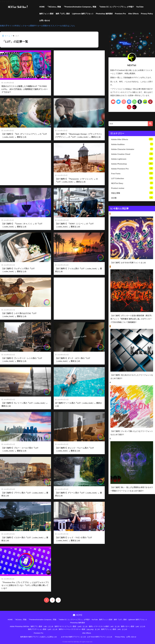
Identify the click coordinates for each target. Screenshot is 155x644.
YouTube (140, 7)
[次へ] (58, 600)
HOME (42, 7)
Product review (132, 190)
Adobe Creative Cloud (132, 154)
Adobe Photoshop (132, 164)
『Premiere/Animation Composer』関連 (80, 7)
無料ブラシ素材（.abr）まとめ (42, 626)
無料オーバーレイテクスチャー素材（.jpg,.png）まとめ (79, 629)
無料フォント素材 (46, 14)
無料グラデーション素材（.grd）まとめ (43, 629)
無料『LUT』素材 (63, 14)
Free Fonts (132, 175)
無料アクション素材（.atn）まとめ (114, 629)
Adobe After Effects (132, 139)
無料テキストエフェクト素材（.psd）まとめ (71, 626)
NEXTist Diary (132, 185)
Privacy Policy (147, 14)
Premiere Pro (120, 14)
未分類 (132, 200)
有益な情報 (132, 195)
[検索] (150, 124)
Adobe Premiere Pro (132, 170)
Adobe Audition (132, 144)
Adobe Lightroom (132, 159)
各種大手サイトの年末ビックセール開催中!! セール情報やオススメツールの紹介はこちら (37, 26)
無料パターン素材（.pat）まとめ (133, 626)
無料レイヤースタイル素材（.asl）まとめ (104, 626)
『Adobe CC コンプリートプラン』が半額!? (116, 7)
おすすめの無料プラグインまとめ (73, 637)
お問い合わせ (45, 21)
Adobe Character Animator (132, 149)
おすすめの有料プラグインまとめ (100, 637)
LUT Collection (132, 180)
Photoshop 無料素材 (104, 14)
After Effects (133, 14)
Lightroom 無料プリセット (83, 14)
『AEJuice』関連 (54, 7)
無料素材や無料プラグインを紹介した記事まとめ (39, 637)
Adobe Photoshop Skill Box (20, 626)
